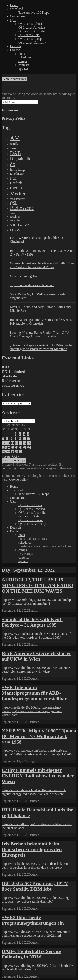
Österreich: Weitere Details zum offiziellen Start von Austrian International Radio (42, 265)
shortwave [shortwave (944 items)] (19, 225)
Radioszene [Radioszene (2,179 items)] (22, 208)
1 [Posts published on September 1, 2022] (16, 434)
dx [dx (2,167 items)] (13, 164)
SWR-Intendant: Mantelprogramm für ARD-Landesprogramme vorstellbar (34, 693)
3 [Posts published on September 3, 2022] (24, 434)
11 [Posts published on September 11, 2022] (29, 438)
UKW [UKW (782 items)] (15, 230)
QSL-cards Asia (29, 35)
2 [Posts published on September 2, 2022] (20, 434)
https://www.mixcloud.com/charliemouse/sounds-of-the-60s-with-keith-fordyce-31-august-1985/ (37, 636)
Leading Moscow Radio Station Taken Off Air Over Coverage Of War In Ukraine (41, 334)
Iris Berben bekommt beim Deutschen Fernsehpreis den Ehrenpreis (32, 849)
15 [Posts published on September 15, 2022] (16, 443)
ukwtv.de (9, 376)
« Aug (6, 456)
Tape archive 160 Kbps (34, 13)
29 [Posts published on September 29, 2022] (16, 452)
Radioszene (11, 381)
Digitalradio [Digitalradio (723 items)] (21, 159)
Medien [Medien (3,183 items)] (18, 194)
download (17, 9)
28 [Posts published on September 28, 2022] (12, 452)
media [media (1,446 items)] (16, 188)
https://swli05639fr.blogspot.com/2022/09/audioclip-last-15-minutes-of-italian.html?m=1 (37, 602)
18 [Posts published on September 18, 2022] (29, 443)
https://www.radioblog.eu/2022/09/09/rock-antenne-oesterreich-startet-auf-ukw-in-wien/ (36, 670)
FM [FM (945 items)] (13, 178)
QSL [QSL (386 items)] (14, 203)
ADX (6, 367)
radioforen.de (13, 385)
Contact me (18, 16)
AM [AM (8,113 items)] (15, 138)
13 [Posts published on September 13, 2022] (8, 443)
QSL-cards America (32, 27)
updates (23, 69)
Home (14, 5)
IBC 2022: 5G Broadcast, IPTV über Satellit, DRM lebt (35, 886)
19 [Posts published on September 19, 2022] (4, 447)
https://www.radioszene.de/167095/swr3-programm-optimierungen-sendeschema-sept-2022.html (37, 934)
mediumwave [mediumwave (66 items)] (17, 199)
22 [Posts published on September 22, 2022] (16, 447)
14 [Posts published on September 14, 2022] (12, 443)
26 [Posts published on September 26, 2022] (4, 452)
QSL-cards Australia (32, 31)
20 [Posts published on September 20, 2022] (8, 447)
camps (23, 61)
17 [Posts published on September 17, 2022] (25, 443)
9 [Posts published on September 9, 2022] (20, 438)
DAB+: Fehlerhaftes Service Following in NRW (32, 954)
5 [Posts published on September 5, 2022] (3, 438)
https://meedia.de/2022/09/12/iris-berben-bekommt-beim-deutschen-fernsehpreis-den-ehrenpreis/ (36, 866)
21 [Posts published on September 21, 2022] (12, 447)
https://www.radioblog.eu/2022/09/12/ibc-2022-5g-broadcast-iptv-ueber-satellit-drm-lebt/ (36, 900)
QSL (13, 20)
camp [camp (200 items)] (14, 148)
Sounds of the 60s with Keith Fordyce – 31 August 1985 (32, 622)
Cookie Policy (19, 479)
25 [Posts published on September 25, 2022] (29, 447)
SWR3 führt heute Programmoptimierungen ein (33, 920)
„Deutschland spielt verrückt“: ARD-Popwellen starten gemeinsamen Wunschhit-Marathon (42, 347)
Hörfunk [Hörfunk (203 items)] (16, 183)
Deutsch (15, 46)
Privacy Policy (14, 118)
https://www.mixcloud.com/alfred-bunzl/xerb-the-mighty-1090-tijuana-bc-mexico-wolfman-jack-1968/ (37, 752)
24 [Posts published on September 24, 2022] (25, 447)
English (15, 50)
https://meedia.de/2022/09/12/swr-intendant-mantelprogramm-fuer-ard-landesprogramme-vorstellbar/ (32, 711)
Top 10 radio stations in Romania (32, 285)
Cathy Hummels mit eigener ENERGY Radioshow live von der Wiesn (38, 776)
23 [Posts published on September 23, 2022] (21, 447)
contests (24, 65)
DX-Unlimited (13, 372)
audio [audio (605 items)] (15, 144)
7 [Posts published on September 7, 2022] (11, 438)
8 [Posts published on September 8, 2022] (16, 438)
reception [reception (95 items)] (15, 220)
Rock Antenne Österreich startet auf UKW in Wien (36, 656)
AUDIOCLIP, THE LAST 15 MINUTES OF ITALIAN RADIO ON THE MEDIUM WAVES (37, 585)
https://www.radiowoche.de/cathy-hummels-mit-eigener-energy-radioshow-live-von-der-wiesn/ (34, 792)
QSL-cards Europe (31, 39)
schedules (25, 57)
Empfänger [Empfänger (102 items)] (17, 174)
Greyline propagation (24, 276)
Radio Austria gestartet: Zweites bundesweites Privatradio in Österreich (41, 322)
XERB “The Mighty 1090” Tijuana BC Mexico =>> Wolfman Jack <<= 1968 (39, 736)
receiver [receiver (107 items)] (15, 217)
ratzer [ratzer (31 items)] (12, 213)
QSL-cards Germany (32, 42)
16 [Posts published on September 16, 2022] (21, 443)
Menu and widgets (15, 79)
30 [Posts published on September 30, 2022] (21, 452)
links (22, 54)
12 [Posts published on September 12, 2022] (4, 443)
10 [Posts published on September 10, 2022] (25, 438)
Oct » (16, 456)
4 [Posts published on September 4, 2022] (28, 434)
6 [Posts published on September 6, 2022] (7, 438)
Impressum (11, 110)
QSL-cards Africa (30, 24)
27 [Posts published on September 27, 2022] (8, 452)
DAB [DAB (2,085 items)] (15, 153)
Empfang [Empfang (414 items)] (17, 169)
